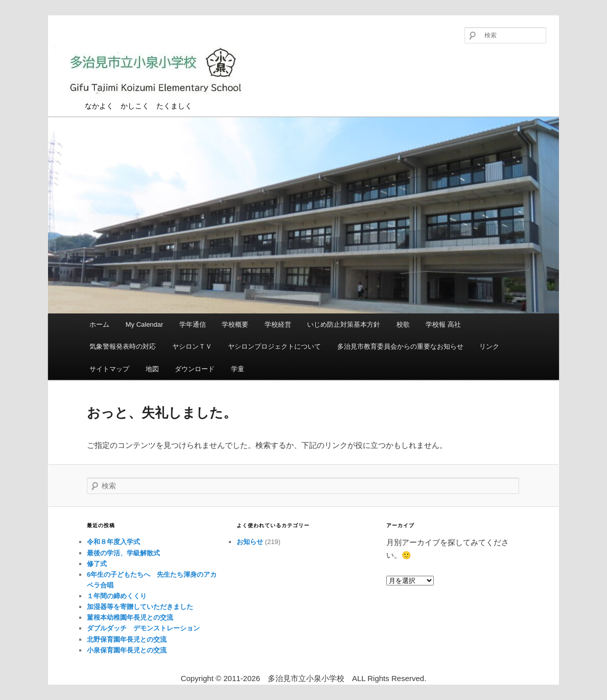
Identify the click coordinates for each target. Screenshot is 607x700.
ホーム (99, 324)
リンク (489, 346)
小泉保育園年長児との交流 (127, 650)
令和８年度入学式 (113, 542)
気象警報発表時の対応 (123, 346)
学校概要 (235, 324)
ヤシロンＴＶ (192, 346)
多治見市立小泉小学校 (155, 73)
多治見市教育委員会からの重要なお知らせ (400, 346)
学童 (238, 369)
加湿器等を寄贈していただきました (140, 607)
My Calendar (145, 324)
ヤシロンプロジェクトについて (274, 346)
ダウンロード (195, 369)
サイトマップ (109, 369)
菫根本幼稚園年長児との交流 (130, 617)
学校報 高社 (443, 324)
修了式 (97, 564)
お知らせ (250, 542)
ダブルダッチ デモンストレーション (143, 628)
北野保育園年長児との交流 (127, 639)
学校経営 (278, 324)
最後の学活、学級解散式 (123, 553)
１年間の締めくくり (117, 596)
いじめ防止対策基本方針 (344, 324)
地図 (152, 369)
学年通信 (193, 324)
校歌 (403, 324)
